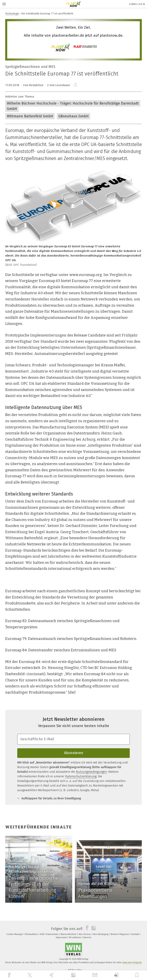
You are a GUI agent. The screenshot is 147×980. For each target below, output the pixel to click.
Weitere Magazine (120, 934)
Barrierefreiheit (69, 934)
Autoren (87, 937)
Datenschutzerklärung (81, 776)
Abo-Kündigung (101, 934)
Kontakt (135, 934)
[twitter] (30, 975)
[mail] (95, 975)
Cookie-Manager (15, 934)
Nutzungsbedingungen (91, 772)
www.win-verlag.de (132, 962)
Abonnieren (74, 753)
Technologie (12, 14)
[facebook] (10, 975)
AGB (42, 934)
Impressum (62, 937)
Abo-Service (85, 934)
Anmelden (137, 4)
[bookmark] (76, 85)
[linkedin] (74, 975)
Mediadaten (32, 934)
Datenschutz (53, 934)
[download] (116, 975)
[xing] (52, 975)
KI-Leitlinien (75, 937)
